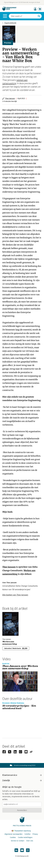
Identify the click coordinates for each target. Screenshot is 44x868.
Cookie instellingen (25, 837)
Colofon (27, 834)
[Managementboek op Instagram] (28, 850)
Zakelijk (22, 780)
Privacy (35, 834)
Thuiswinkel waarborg (21, 831)
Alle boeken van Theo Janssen (15, 595)
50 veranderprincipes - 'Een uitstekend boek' (19, 707)
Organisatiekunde (10, 23)
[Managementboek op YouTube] (22, 850)
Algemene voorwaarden (13, 834)
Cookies (13, 837)
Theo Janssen (10, 98)
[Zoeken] (23, 16)
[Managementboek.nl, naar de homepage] (9, 10)
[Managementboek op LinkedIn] (16, 850)
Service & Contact (18, 841)
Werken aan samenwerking (10, 643)
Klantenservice (22, 775)
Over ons (30, 841)
